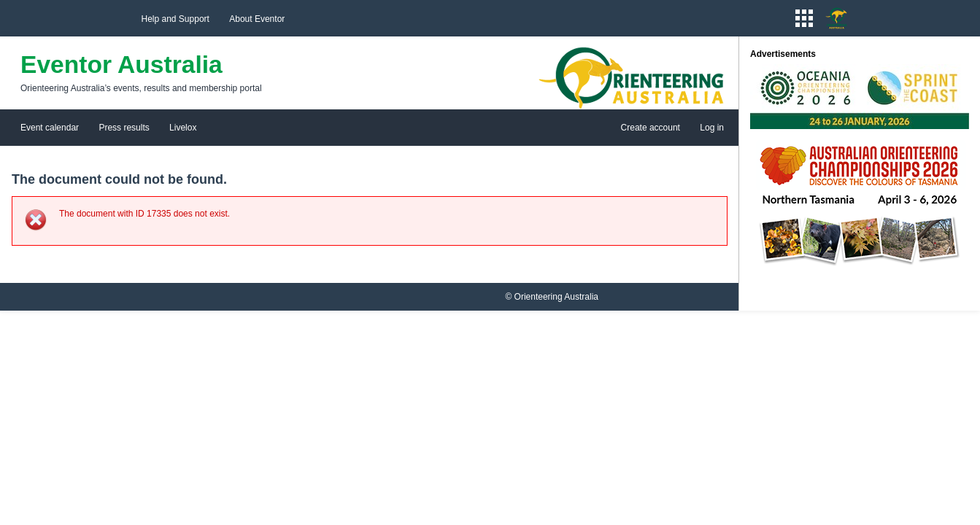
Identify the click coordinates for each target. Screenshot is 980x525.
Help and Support (175, 19)
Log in (712, 128)
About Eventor (257, 19)
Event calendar (50, 128)
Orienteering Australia (556, 297)
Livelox (183, 128)
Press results (124, 128)
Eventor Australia (121, 65)
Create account (651, 128)
